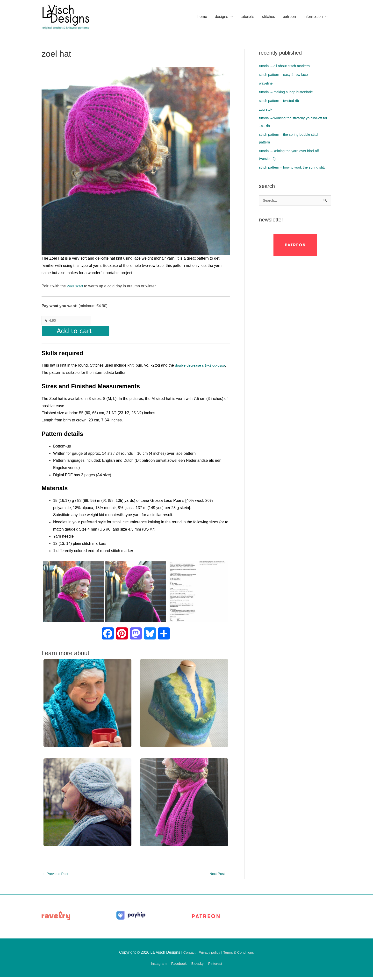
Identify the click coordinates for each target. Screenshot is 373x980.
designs (221, 17)
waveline (266, 84)
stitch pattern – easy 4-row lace (286, 75)
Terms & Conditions (240, 955)
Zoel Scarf (76, 287)
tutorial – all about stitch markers (287, 67)
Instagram (156, 966)
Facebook (178, 966)
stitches (268, 17)
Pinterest (218, 966)
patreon (289, 17)
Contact (187, 955)
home (202, 17)
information (313, 17)
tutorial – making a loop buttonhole (289, 93)
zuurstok (266, 110)
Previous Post (56, 876)
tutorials (247, 17)
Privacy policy (208, 955)
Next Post (218, 876)
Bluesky (198, 966)
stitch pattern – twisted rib (281, 101)
